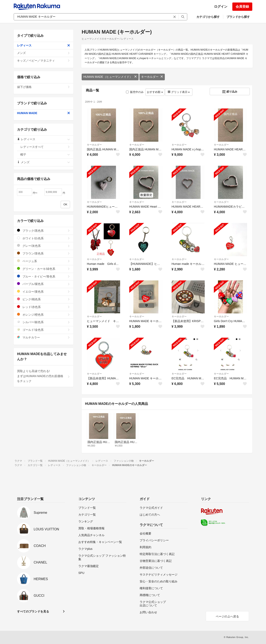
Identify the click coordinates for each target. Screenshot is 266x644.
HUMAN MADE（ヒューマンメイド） (110, 77)
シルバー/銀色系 (44, 322)
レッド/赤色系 (44, 307)
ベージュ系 (44, 261)
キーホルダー (152, 77)
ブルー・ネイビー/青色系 (44, 276)
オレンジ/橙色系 (44, 315)
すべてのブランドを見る (33, 611)
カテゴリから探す (208, 17)
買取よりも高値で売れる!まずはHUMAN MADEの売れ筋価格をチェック (44, 376)
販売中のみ (135, 92)
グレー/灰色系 (44, 246)
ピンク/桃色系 (44, 299)
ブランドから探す (238, 17)
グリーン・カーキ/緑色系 (44, 269)
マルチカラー (44, 337)
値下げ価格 (44, 87)
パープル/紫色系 (44, 284)
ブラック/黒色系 (44, 231)
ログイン (221, 7)
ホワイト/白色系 (44, 238)
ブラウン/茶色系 (44, 253)
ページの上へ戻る (227, 616)
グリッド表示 (179, 92)
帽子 (45, 155)
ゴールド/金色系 (44, 330)
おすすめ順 (155, 92)
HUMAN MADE (44, 113)
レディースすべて (45, 147)
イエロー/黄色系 (44, 292)
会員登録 (242, 7)
